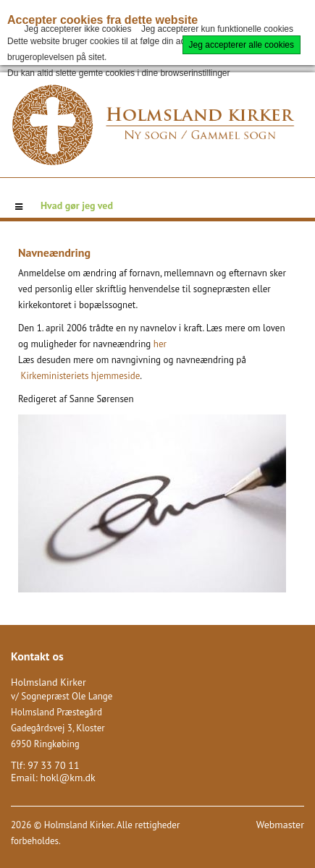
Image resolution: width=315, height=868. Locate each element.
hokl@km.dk (67, 778)
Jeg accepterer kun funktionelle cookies (217, 29)
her (160, 344)
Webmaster (280, 825)
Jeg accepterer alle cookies (241, 45)
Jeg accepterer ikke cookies (77, 29)
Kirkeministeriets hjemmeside (80, 376)
